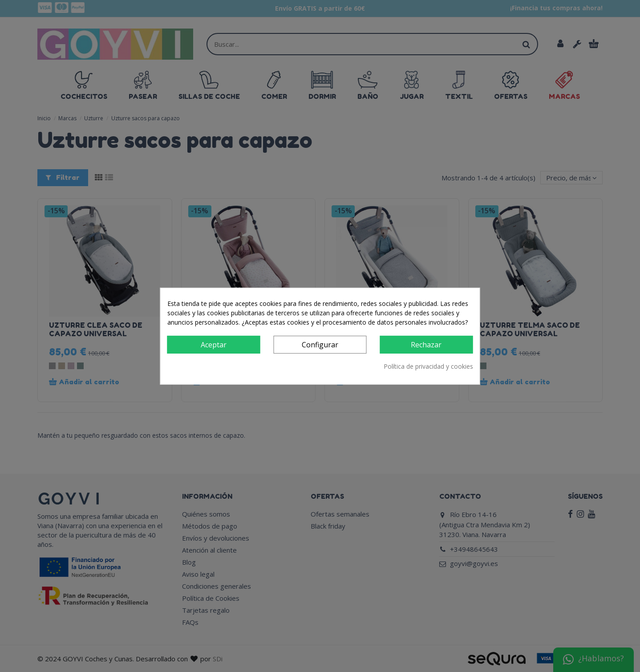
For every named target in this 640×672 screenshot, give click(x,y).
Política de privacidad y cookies (428, 366)
